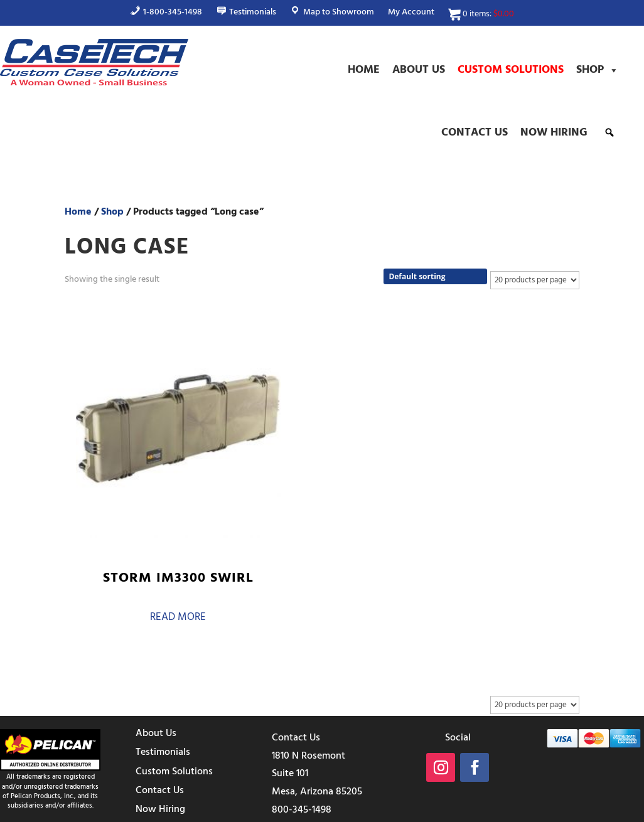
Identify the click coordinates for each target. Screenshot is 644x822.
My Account (411, 14)
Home (364, 70)
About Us (419, 70)
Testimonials (163, 667)
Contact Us (475, 133)
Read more (121, 539)
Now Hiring (554, 133)
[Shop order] (435, 276)
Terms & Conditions (408, 811)
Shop (598, 70)
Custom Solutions (511, 70)
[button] (609, 132)
